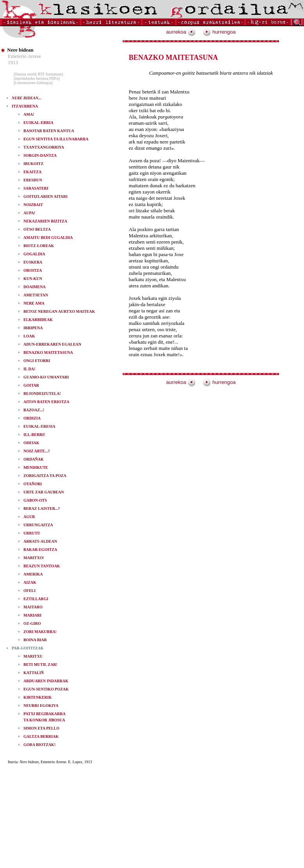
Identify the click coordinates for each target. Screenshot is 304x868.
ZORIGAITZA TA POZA (45, 476)
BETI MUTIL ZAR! (40, 664)
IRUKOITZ (33, 164)
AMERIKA (33, 574)
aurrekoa (181, 32)
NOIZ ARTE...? (37, 451)
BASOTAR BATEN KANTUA (49, 131)
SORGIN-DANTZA (40, 155)
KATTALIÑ (34, 673)
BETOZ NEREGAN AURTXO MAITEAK (59, 311)
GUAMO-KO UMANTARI (46, 377)
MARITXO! (34, 558)
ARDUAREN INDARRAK (46, 681)
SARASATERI (36, 188)
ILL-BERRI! (34, 435)
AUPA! (29, 213)
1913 (13, 62)
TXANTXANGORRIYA (44, 147)
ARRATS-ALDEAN (40, 541)
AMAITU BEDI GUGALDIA (48, 238)
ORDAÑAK (34, 459)
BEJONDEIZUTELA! (42, 394)
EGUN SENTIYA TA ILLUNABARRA (56, 139)
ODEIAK (31, 443)
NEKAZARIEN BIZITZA (45, 221)
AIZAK (30, 582)
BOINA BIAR (35, 640)
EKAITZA (32, 172)
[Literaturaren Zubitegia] (33, 83)
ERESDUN (33, 180)
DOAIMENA (35, 287)
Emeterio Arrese (24, 56)
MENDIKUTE (36, 467)
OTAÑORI (33, 484)
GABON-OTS (35, 500)
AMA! (29, 114)
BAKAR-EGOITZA (40, 550)
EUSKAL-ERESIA (39, 426)
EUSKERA (33, 262)
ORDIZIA (32, 418)
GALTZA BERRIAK (41, 736)
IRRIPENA (33, 328)
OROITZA (33, 270)
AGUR (29, 517)
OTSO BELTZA (37, 229)
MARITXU (33, 656)
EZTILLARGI (36, 599)
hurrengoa (219, 32)
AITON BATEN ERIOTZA (46, 402)
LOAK (29, 336)
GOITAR (31, 385)
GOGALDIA (34, 254)
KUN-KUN (33, 279)
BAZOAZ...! (34, 410)
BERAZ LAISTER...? (42, 508)
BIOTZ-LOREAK (39, 246)
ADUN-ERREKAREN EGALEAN (52, 344)
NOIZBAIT (33, 205)
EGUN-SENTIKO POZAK (46, 689)
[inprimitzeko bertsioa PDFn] (37, 78)
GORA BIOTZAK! (39, 745)
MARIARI (32, 615)
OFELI (30, 591)
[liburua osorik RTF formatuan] (38, 74)
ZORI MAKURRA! (40, 632)
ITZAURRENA (25, 106)
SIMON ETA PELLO (41, 728)
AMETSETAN (36, 295)
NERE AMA (34, 303)
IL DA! (29, 369)
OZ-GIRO (32, 623)
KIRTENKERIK (38, 697)
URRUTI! (32, 533)
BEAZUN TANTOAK (42, 566)
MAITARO (33, 607)
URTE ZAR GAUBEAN (44, 492)
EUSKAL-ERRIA (38, 123)
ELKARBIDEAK (38, 320)
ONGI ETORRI (37, 361)
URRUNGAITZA (38, 525)
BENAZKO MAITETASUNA (48, 352)
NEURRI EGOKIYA (41, 706)
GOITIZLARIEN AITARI (46, 196)
